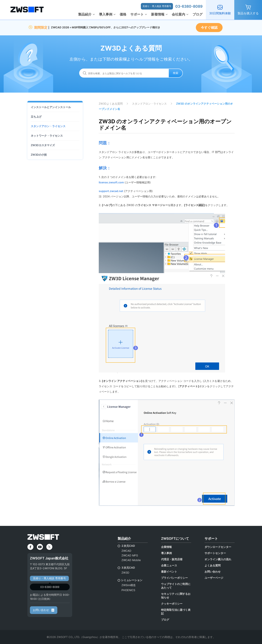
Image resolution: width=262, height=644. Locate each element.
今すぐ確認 (209, 28)
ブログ (198, 14)
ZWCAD (126, 551)
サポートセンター (215, 553)
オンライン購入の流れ (218, 559)
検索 (176, 73)
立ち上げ (36, 117)
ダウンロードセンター (218, 547)
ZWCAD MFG (130, 555)
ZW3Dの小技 (39, 155)
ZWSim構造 (129, 585)
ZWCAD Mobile (131, 560)
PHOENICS (128, 590)
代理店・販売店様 (172, 559)
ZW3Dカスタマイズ (43, 145)
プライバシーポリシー (174, 578)
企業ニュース (169, 565)
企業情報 (166, 547)
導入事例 (106, 14)
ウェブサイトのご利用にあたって (176, 586)
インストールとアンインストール (51, 107)
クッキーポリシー (172, 604)
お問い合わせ (44, 610)
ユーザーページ (214, 578)
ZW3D (125, 573)
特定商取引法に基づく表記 (176, 612)
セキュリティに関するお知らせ (176, 596)
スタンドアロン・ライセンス (48, 126)
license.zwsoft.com (111, 182)
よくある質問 (213, 565)
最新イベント (169, 572)
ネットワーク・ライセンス (47, 136)
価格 (123, 14)
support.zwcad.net (111, 191)
